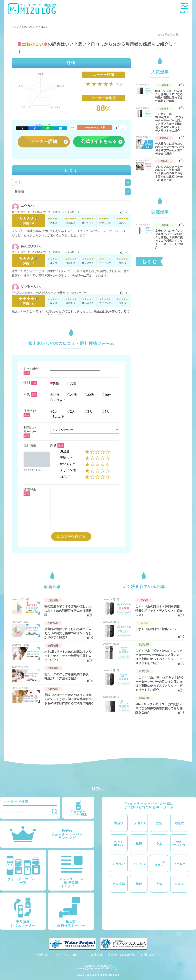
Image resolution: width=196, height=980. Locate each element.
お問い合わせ (150, 955)
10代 (55, 395)
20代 (72, 395)
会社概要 (97, 955)
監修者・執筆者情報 (122, 955)
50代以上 (58, 400)
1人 (54, 412)
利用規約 (43, 955)
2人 (71, 412)
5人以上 (57, 417)
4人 (106, 412)
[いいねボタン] (120, 128)
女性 (72, 383)
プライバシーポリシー (70, 955)
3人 (88, 412)
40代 (106, 395)
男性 (55, 383)
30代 (89, 395)
